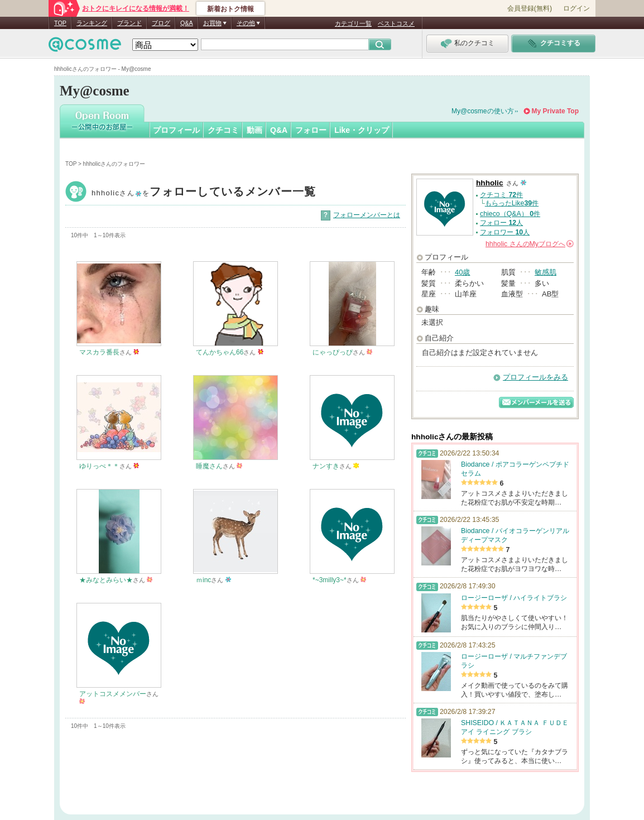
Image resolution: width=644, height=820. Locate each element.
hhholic (204, 193)
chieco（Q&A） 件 (510, 214)
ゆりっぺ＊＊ (99, 466)
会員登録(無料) (530, 8)
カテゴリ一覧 (353, 23)
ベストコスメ (396, 23)
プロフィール (176, 130)
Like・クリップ (362, 130)
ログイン (576, 8)
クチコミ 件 (501, 195)
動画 (254, 130)
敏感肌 (546, 272)
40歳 (462, 272)
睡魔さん (209, 466)
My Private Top (555, 111)
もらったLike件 (512, 203)
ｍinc (203, 580)
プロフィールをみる (535, 377)
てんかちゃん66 (220, 352)
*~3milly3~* (330, 580)
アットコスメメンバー (113, 694)
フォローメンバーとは (367, 215)
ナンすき (326, 466)
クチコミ (223, 130)
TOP (60, 23)
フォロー (311, 130)
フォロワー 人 (505, 232)
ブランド (129, 23)
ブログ (161, 23)
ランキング (92, 23)
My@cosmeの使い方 (483, 111)
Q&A (187, 23)
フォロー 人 (501, 223)
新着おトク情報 (230, 9)
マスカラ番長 (99, 352)
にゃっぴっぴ (333, 352)
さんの (530, 244)
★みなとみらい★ (106, 580)
